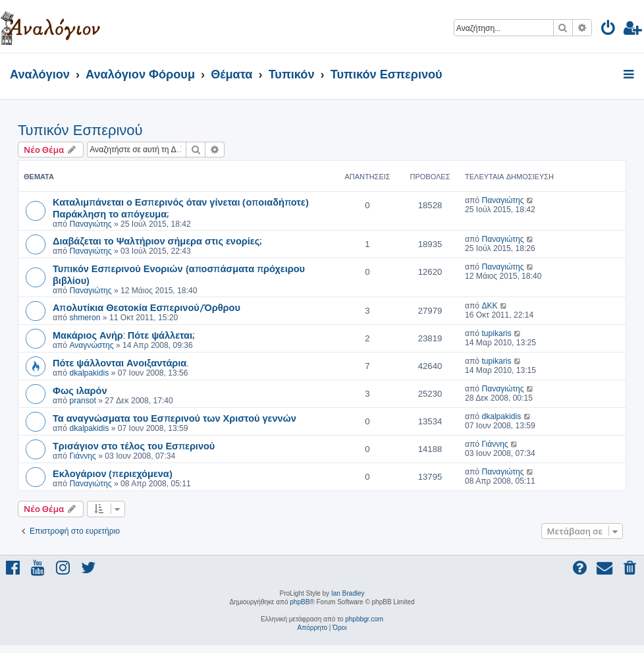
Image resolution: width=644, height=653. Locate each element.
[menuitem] (609, 30)
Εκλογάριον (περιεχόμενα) (113, 473)
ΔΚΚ (489, 306)
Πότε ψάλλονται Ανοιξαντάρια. (121, 362)
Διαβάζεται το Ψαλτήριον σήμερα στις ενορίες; (157, 241)
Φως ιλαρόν (80, 390)
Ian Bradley (348, 593)
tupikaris (496, 333)
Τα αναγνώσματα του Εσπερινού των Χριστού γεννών (174, 418)
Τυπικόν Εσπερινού (80, 130)
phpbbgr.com (364, 619)
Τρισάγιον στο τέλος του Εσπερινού (134, 445)
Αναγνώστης (91, 345)
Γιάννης (82, 456)
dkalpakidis (89, 373)
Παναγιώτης (90, 224)
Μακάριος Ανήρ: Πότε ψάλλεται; (123, 335)
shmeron (85, 318)
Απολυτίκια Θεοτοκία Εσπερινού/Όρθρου (147, 307)
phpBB (300, 602)
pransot (82, 401)
